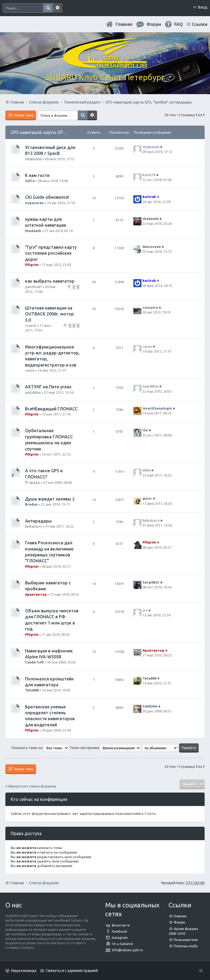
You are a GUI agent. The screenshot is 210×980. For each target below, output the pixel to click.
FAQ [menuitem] (179, 24)
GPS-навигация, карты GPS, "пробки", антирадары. (62, 132)
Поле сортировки (105, 748)
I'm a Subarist (122, 944)
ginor (147, 498)
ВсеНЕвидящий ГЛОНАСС (51, 409)
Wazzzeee (152, 247)
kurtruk (149, 197)
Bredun (31, 504)
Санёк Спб (34, 662)
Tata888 (32, 690)
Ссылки (200, 24)
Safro (30, 181)
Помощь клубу (186, 946)
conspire (150, 307)
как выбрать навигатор (50, 281)
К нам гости (37, 175)
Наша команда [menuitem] (24, 971)
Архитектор (36, 594)
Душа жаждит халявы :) (50, 499)
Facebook (120, 931)
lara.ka (35, 482)
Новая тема (23, 115)
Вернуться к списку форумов (32, 786)
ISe (145, 430)
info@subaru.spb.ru (127, 950)
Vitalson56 (33, 159)
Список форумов (44, 883)
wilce (146, 470)
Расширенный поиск (58, 8)
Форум (179, 922)
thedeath (33, 231)
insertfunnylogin (157, 408)
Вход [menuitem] (203, 7)
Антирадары (38, 521)
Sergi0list (151, 582)
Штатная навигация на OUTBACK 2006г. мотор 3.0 (49, 314)
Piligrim (32, 265)
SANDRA (150, 706)
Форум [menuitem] (154, 24)
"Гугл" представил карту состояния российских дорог (51, 253)
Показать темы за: (40, 748)
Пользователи (186, 940)
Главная (124, 24)
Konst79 (149, 175)
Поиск (48, 8)
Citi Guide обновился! (47, 197)
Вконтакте (121, 925)
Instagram (120, 938)
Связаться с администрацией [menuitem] (72, 971)
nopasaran (34, 203)
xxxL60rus (33, 392)
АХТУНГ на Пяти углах (48, 387)
